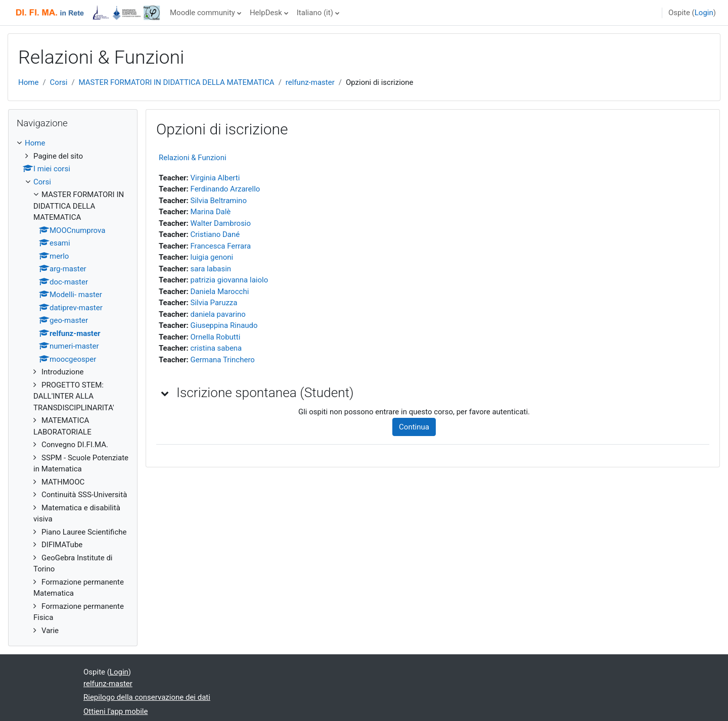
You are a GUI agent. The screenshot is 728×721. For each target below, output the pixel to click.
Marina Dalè (211, 212)
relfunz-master (310, 82)
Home (28, 82)
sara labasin (211, 269)
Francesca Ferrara (221, 246)
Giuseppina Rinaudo (224, 325)
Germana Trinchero (223, 360)
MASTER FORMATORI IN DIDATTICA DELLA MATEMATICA (177, 82)
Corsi (59, 82)
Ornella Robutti (216, 337)
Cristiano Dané (215, 234)
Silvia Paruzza (214, 303)
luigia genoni (212, 257)
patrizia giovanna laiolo (230, 280)
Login (704, 13)
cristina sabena (216, 348)
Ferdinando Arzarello (225, 189)
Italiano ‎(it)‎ (315, 13)
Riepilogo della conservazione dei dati (147, 697)
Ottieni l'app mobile (116, 711)
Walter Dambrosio (221, 223)
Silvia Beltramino (219, 201)
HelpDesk (266, 13)
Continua (414, 427)
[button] (165, 393)
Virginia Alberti (215, 178)
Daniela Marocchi (220, 292)
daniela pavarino (218, 314)
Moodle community (202, 13)
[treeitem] (73, 387)
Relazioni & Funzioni (193, 158)
